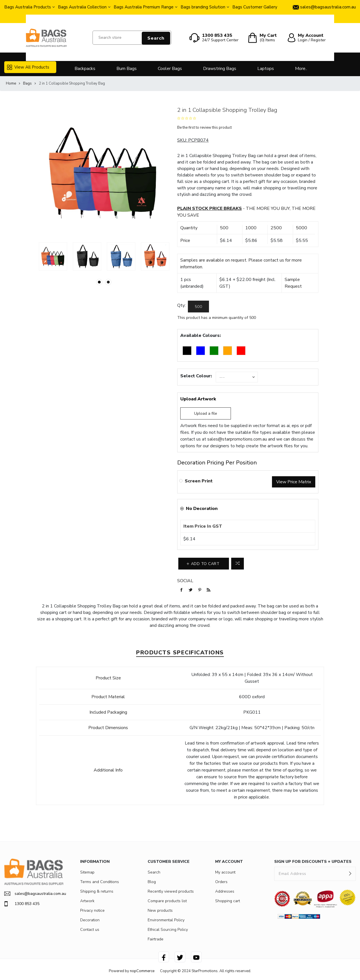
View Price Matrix (294, 482)
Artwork (87, 901)
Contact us (90, 930)
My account (225, 872)
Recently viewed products (171, 891)
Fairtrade (156, 939)
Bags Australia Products (28, 7)
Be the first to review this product (204, 128)
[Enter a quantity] (198, 307)
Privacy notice (92, 910)
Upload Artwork (198, 399)
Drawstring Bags (220, 69)
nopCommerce (142, 971)
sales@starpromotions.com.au (237, 439)
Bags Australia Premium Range (144, 7)
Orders (221, 882)
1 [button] (99, 282)
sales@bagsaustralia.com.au (34, 894)
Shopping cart (228, 901)
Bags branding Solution (203, 7)
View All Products (28, 67)
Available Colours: (201, 335)
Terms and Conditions (100, 882)
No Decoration (202, 509)
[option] (53, 256)
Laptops (266, 69)
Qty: (181, 305)
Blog (152, 882)
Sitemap (87, 872)
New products (160, 910)
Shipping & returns (97, 891)
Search (156, 38)
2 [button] (108, 282)
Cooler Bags (170, 69)
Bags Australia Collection (82, 7)
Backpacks (85, 69)
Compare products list (167, 901)
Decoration (90, 920)
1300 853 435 (22, 904)
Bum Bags (127, 69)
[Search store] (132, 38)
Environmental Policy (166, 920)
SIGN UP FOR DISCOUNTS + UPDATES (313, 862)
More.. (301, 69)
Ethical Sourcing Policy (168, 930)
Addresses (225, 891)
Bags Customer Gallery (255, 7)
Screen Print (199, 481)
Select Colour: (196, 376)
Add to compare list (238, 564)
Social (185, 581)
